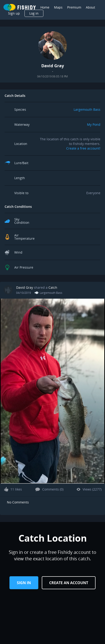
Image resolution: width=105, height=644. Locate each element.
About (90, 7)
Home (45, 7)
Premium (74, 7)
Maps (58, 7)
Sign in (24, 583)
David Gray (25, 287)
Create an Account (69, 583)
